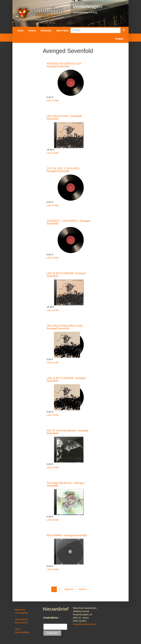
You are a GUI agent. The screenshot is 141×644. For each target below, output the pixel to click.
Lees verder (53, 101)
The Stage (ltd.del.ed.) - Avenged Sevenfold (65, 484)
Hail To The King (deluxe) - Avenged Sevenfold (67, 432)
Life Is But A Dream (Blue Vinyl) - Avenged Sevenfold (65, 327)
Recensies (46, 31)
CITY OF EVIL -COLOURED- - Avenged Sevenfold (64, 170)
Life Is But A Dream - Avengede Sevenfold (64, 118)
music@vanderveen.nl (84, 624)
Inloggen (119, 39)
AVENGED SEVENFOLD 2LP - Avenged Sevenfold (65, 65)
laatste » (83, 589)
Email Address (52, 618)
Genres (32, 31)
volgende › (69, 589)
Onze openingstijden (22, 631)
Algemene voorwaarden (22, 611)
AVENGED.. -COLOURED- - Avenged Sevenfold (68, 222)
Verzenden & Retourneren (21, 621)
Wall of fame (62, 31)
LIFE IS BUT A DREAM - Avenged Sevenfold (66, 275)
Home (20, 31)
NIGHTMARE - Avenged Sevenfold (67, 535)
